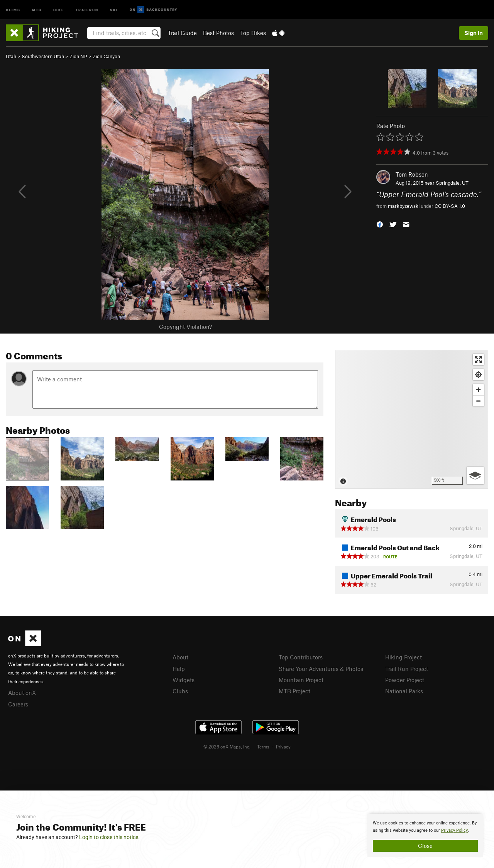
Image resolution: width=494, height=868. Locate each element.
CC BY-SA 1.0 (450, 206)
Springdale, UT (452, 183)
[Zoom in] (478, 390)
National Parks (404, 691)
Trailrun (87, 9)
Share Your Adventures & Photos (321, 669)
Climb (13, 9)
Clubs (180, 691)
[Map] (412, 419)
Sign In (474, 33)
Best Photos (218, 33)
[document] (425, 836)
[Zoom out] (478, 401)
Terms (263, 747)
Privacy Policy (454, 830)
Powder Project (405, 680)
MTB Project (294, 691)
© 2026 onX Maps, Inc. (227, 747)
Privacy (283, 747)
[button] (380, 223)
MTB (37, 9)
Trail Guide (182, 33)
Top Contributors (301, 657)
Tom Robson (412, 174)
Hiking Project (403, 657)
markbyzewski (404, 206)
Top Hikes (253, 33)
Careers (18, 704)
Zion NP (78, 56)
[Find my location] (478, 375)
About (180, 657)
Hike (59, 9)
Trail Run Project (407, 669)
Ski (114, 9)
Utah (11, 56)
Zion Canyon (106, 56)
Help (179, 669)
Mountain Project (301, 680)
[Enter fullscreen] (478, 360)
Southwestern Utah (43, 56)
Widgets (184, 680)
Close (425, 846)
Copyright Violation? (185, 327)
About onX (22, 693)
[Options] (475, 476)
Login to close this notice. (109, 837)
